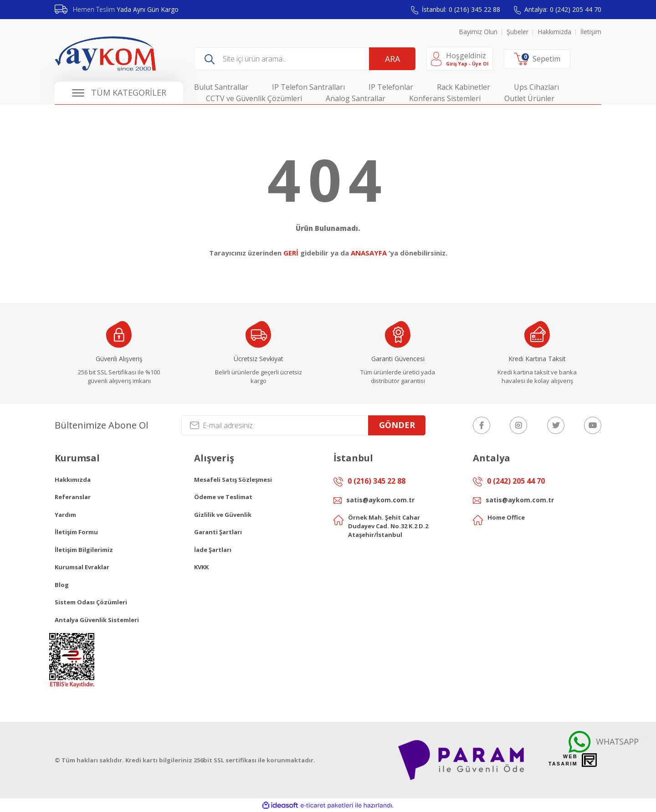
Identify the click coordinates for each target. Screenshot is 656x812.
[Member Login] (460, 59)
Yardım (65, 515)
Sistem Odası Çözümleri (91, 602)
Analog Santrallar (356, 98)
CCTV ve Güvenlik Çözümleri (254, 98)
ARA (392, 59)
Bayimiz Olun (478, 32)
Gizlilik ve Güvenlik (223, 515)
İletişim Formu (76, 532)
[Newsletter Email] (303, 425)
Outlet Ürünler (529, 98)
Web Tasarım (563, 760)
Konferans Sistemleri (445, 98)
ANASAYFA (369, 253)
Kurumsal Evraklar (82, 567)
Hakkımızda (554, 32)
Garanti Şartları (218, 532)
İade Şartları (213, 550)
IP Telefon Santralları (308, 87)
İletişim (591, 32)
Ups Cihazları (536, 87)
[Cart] (537, 59)
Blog (62, 585)
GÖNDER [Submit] (397, 425)
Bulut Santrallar (221, 87)
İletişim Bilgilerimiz (84, 550)
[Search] (305, 59)
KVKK (201, 567)
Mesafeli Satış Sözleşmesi (233, 480)
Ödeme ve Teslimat (223, 497)
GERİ (291, 253)
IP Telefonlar (391, 87)
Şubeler (518, 32)
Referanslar (73, 497)
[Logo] (105, 54)
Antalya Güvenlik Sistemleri (97, 620)
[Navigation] (119, 93)
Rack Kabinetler (464, 87)
